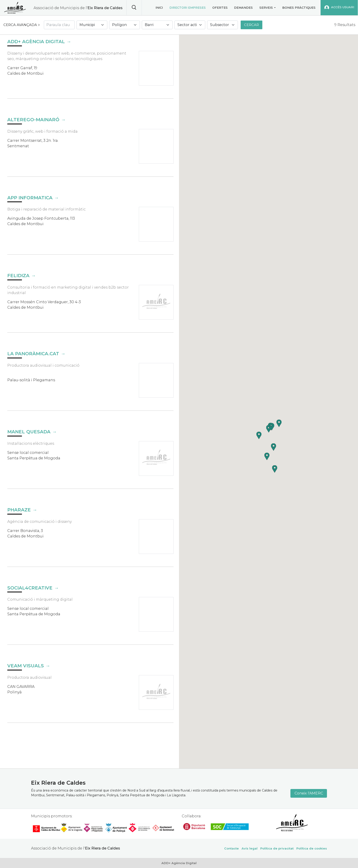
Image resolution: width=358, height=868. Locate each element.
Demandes (243, 8)
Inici (159, 8)
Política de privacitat (277, 848)
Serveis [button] (266, 8)
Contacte (232, 848)
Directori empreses (188, 8)
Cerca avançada (20, 25)
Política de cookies (312, 848)
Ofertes (220, 8)
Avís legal (250, 848)
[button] (259, 435)
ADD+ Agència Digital (179, 863)
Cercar (251, 25)
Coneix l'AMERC (309, 793)
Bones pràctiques (299, 8)
